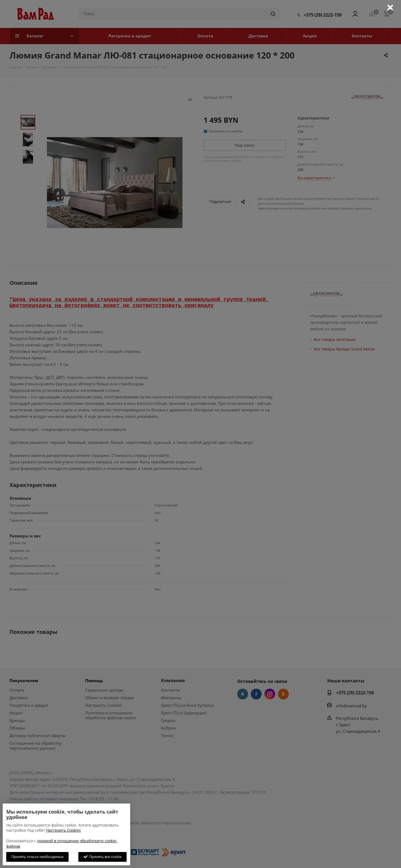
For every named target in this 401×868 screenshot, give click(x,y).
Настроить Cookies (63, 830)
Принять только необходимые (37, 857)
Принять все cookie (102, 857)
